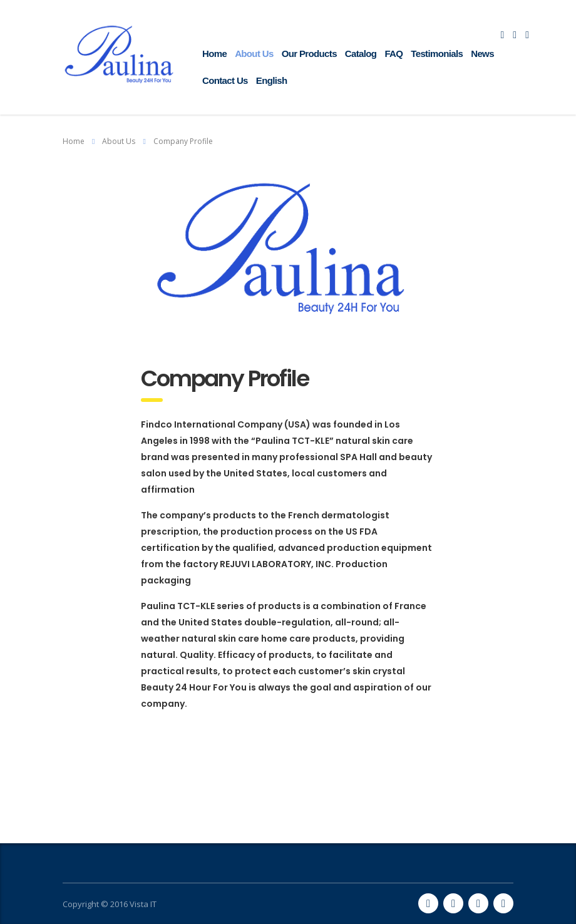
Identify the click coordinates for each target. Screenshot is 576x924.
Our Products (309, 54)
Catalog (361, 54)
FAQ (393, 54)
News (482, 54)
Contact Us (225, 80)
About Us (254, 54)
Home (214, 54)
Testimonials (437, 54)
